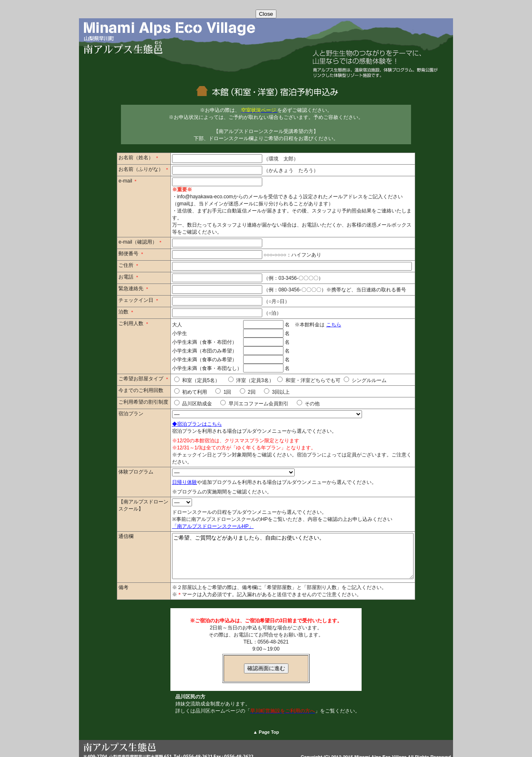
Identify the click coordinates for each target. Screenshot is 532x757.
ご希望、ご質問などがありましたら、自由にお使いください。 (293, 546)
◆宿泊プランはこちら (182, 417)
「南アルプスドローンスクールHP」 (198, 512)
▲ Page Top (266, 727)
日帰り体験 (170, 468)
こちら (319, 318)
